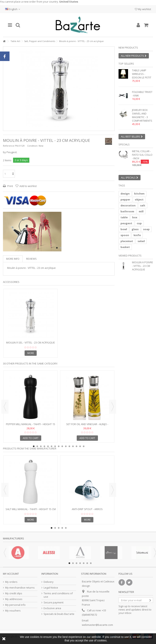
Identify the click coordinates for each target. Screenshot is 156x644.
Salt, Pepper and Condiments (40, 41)
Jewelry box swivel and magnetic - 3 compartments (142, 115)
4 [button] (44, 446)
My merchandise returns (20, 588)
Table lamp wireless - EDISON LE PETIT (142, 74)
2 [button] (60, 248)
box (135, 217)
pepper (125, 199)
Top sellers (126, 64)
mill (141, 211)
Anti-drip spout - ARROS (87, 509)
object (139, 199)
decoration (128, 205)
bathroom (127, 211)
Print (10, 186)
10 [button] (66, 446)
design (125, 194)
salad (141, 241)
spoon (125, 235)
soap (146, 229)
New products (128, 48)
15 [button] (84, 446)
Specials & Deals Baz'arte (59, 614)
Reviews (31, 259)
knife (137, 235)
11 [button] (69, 446)
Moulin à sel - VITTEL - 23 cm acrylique (31, 343)
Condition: (33, 146)
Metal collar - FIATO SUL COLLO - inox (142, 155)
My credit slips (14, 593)
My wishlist (143, 9)
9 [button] (62, 446)
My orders (11, 582)
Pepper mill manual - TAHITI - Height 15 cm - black (31, 426)
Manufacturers (13, 538)
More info (13, 259)
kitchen (139, 194)
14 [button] (80, 446)
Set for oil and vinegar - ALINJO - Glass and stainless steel (87, 426)
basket (125, 247)
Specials (124, 144)
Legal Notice (51, 588)
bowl (124, 229)
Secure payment (54, 602)
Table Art (15, 41)
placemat (127, 241)
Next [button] (113, 407)
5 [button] (48, 446)
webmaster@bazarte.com (97, 625)
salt (143, 205)
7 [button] (55, 446)
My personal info (15, 605)
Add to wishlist (28, 186)
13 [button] (77, 446)
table (124, 217)
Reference (9, 146)
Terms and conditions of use (58, 595)
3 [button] (41, 446)
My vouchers (13, 611)
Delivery (49, 582)
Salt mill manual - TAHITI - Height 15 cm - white (31, 511)
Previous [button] (5, 407)
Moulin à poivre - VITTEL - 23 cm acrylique (143, 266)
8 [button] (59, 446)
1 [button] (57, 248)
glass (135, 229)
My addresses (14, 599)
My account (11, 574)
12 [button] (73, 446)
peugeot (126, 223)
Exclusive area (52, 608)
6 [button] (52, 446)
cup (139, 223)
